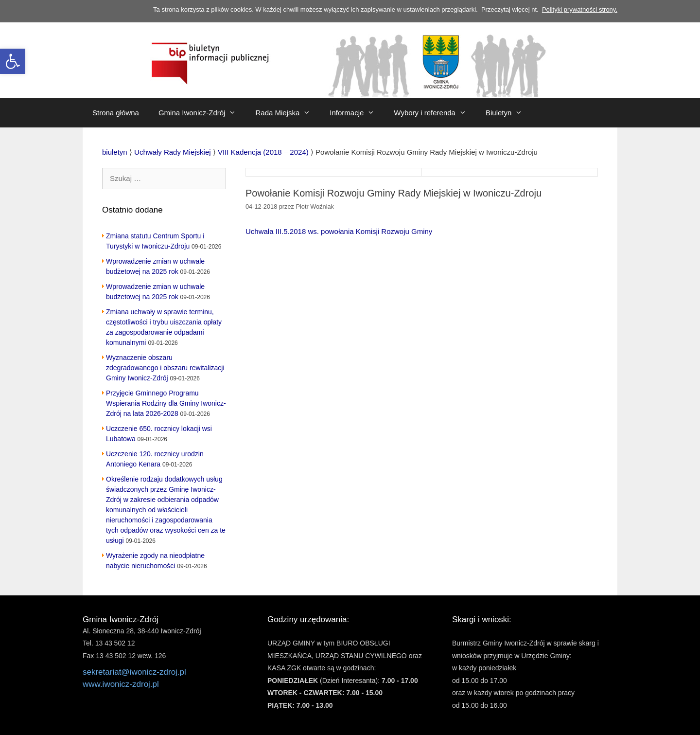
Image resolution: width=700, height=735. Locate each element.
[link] (13, 61)
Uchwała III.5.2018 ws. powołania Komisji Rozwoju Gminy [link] (339, 231)
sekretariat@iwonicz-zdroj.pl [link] (134, 672)
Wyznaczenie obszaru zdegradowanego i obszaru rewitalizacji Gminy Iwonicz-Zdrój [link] (165, 368)
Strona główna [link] (116, 113)
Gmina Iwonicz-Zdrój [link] (202, 113)
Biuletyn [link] (509, 113)
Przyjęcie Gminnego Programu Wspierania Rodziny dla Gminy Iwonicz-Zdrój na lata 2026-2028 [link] (166, 403)
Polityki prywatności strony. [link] (580, 9)
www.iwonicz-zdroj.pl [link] (121, 684)
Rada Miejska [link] (288, 113)
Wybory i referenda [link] (435, 113)
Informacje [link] (357, 113)
